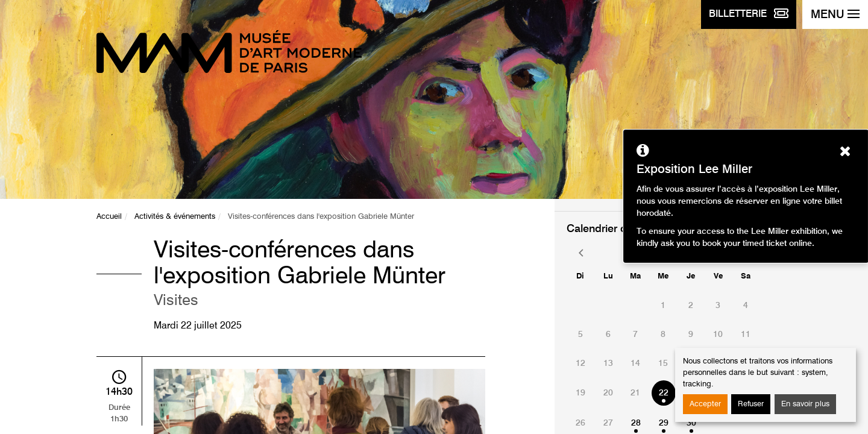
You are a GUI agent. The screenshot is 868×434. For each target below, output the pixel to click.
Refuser (751, 404)
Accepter (705, 404)
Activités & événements (175, 217)
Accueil (109, 217)
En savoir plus (805, 404)
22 (664, 393)
